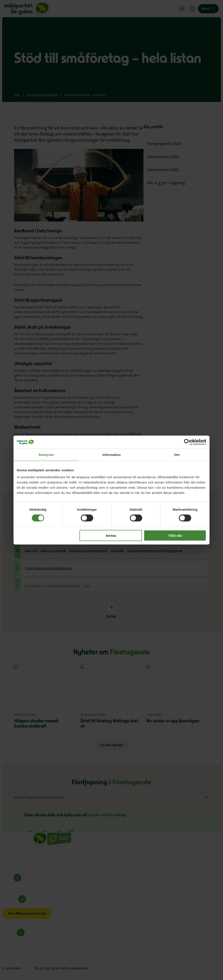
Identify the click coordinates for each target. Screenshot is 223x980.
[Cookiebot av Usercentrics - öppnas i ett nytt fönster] (187, 442)
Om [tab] (177, 455)
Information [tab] (111, 455)
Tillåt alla (175, 535)
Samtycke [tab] (46, 455)
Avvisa (111, 535)
